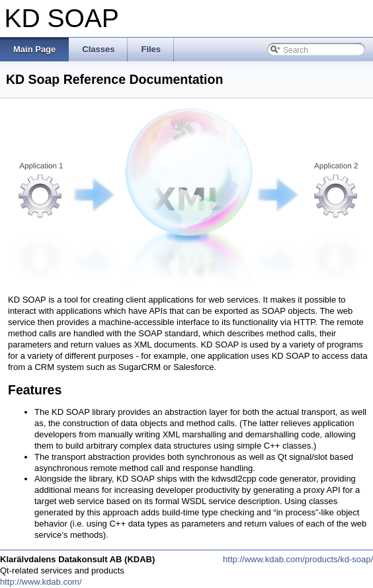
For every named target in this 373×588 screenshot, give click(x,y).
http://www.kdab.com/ (41, 582)
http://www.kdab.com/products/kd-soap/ (298, 559)
